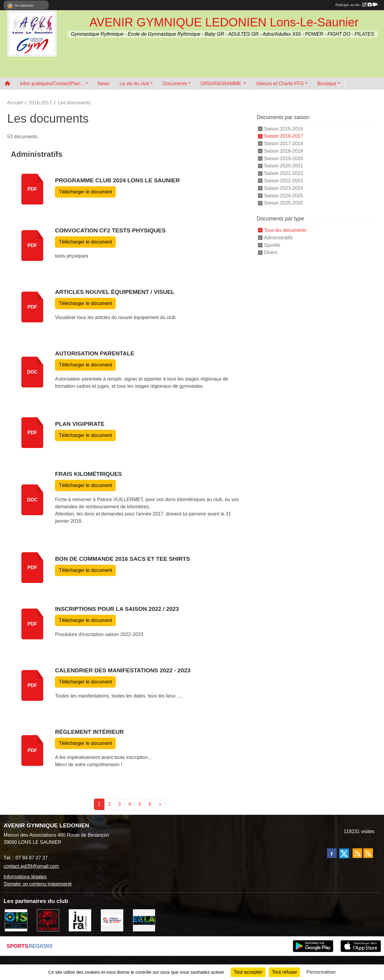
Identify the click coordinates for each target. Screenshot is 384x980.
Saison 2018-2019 (283, 151)
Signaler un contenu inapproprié (38, 884)
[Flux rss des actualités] (357, 853)
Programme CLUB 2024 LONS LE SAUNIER (117, 180)
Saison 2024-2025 (283, 195)
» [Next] (160, 804)
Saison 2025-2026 (283, 203)
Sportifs (272, 245)
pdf (32, 189)
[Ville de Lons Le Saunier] (48, 920)
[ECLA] (144, 920)
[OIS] (16, 920)
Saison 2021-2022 (283, 173)
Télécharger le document (85, 192)
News (104, 84)
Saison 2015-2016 (283, 128)
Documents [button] (175, 84)
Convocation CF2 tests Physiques (110, 230)
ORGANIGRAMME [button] (221, 84)
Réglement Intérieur (89, 732)
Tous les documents (285, 230)
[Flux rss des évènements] (368, 853)
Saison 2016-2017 (283, 136)
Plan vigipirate (80, 424)
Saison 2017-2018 (283, 143)
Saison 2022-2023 (283, 181)
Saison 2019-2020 (283, 158)
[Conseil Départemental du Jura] (80, 920)
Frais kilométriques (88, 474)
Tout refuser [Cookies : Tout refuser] (284, 972)
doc (32, 372)
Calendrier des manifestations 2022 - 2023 (123, 670)
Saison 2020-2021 (283, 166)
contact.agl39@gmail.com (31, 866)
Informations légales (25, 877)
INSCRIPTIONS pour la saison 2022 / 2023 (117, 609)
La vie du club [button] (135, 84)
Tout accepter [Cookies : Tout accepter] (248, 972)
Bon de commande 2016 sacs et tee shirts (122, 559)
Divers (271, 252)
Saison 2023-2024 (283, 188)
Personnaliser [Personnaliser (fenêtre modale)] (321, 972)
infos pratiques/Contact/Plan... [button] (52, 84)
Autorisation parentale (94, 353)
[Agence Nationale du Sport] (112, 920)
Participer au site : (356, 5)
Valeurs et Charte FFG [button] (280, 84)
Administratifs (278, 238)
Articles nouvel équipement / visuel (115, 292)
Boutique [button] (327, 84)
